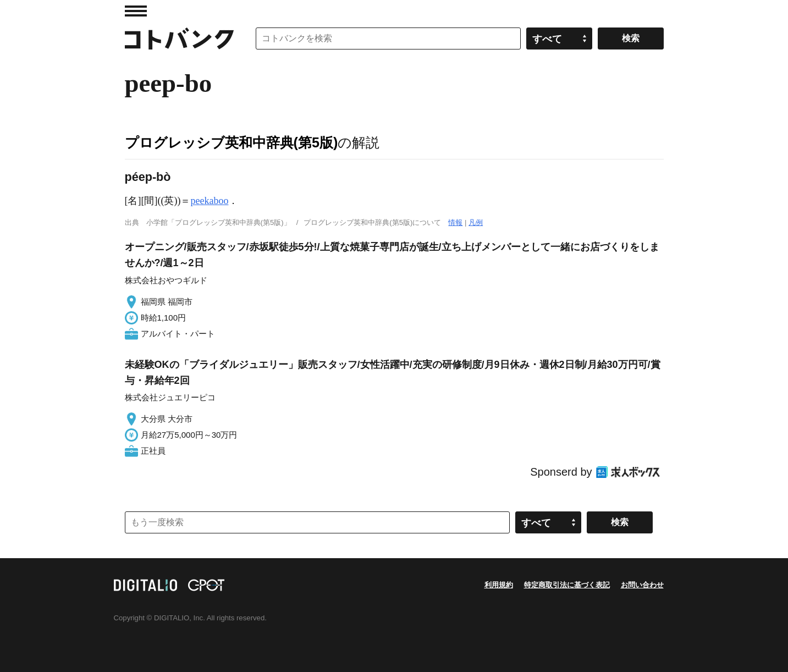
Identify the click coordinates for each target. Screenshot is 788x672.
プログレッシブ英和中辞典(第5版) (232, 142)
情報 (455, 222)
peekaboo (209, 201)
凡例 (476, 222)
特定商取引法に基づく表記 (567, 585)
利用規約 (499, 585)
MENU (136, 11)
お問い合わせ (642, 585)
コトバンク (179, 38)
